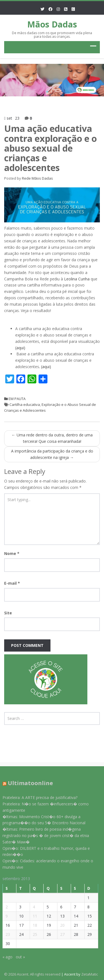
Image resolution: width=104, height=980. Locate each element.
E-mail (12, 583)
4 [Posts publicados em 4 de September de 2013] (31, 907)
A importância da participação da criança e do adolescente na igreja (52, 454)
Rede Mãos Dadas (37, 178)
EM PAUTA (17, 399)
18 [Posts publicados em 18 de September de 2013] (32, 925)
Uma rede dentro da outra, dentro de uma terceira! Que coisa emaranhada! (52, 438)
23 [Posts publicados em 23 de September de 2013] (5, 934)
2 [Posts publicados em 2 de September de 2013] (4, 907)
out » (18, 957)
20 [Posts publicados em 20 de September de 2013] (59, 925)
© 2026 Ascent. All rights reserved (32, 974)
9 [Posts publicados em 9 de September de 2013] (4, 916)
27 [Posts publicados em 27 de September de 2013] (59, 934)
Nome (12, 553)
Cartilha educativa (25, 404)
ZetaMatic (90, 974)
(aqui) (20, 348)
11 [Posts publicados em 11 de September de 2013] (32, 916)
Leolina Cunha (77, 279)
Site (8, 613)
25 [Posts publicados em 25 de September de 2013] (32, 934)
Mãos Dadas (52, 24)
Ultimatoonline (28, 783)
